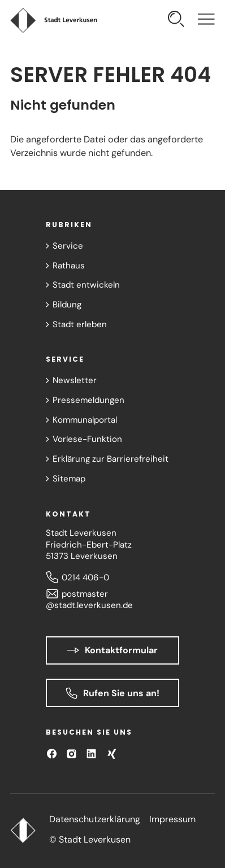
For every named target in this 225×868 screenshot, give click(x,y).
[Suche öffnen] (176, 21)
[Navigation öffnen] (206, 21)
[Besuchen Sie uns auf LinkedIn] (91, 754)
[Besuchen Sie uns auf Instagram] (72, 754)
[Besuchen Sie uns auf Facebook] (52, 754)
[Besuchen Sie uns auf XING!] (112, 754)
